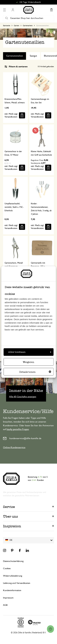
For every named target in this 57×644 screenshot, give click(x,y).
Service (9, 507)
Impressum (8, 598)
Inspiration (12, 526)
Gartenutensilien (15, 56)
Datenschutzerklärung (13, 561)
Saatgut (33, 56)
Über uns (10, 516)
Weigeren (28, 362)
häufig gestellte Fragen (18, 429)
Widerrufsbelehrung (13, 576)
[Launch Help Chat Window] (50, 629)
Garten (16, 26)
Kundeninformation (12, 590)
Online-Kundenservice (14, 447)
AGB (5, 605)
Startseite (7, 26)
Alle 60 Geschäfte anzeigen (23, 396)
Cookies (7, 568)
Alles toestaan (30, 352)
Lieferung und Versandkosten (17, 583)
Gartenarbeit (28, 26)
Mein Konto (13, 10)
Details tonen (35, 372)
